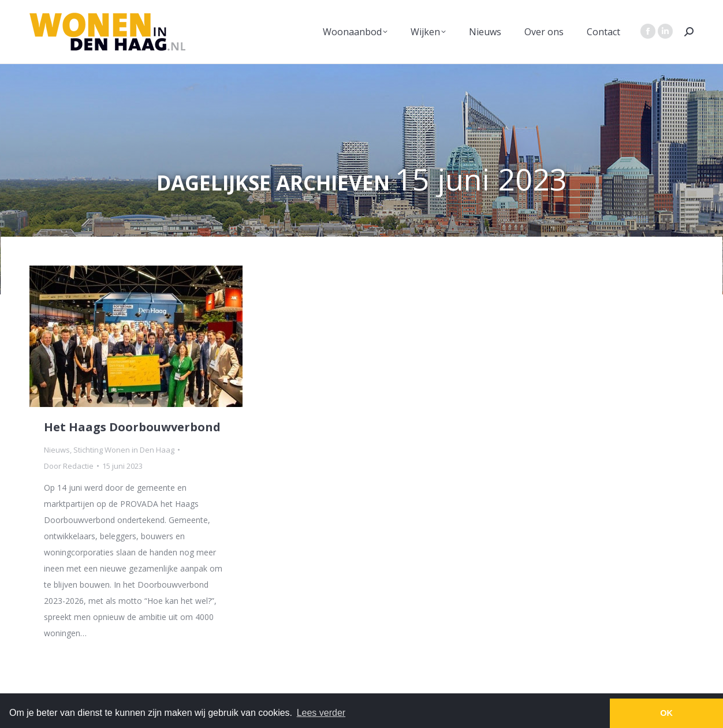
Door (69, 466)
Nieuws (57, 450)
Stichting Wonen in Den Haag (124, 450)
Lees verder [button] (321, 713)
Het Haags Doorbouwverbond (132, 427)
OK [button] (666, 713)
